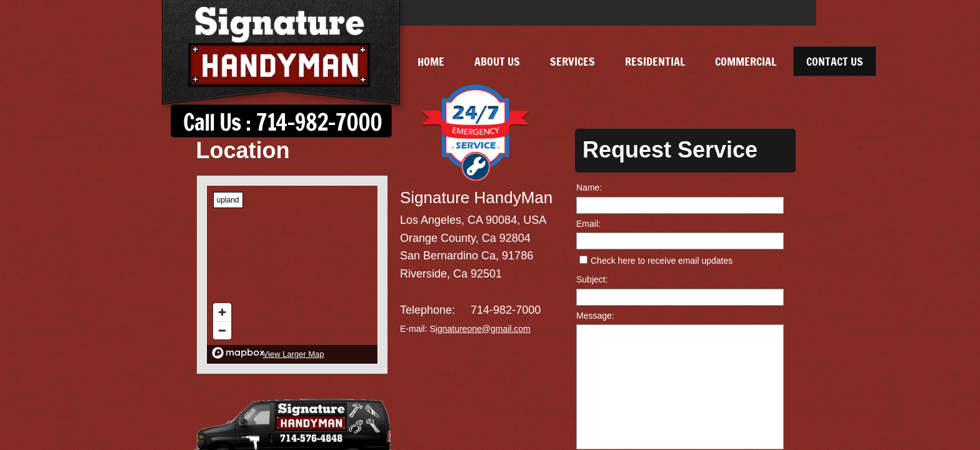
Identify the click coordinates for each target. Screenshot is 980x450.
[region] (292, 275)
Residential (655, 61)
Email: (591, 224)
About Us (497, 61)
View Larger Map (293, 354)
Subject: (595, 279)
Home (431, 61)
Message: (598, 316)
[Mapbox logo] (238, 353)
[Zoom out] (222, 330)
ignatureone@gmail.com (483, 329)
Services (572, 61)
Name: (592, 187)
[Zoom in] (222, 312)
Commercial (746, 61)
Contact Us (835, 61)
